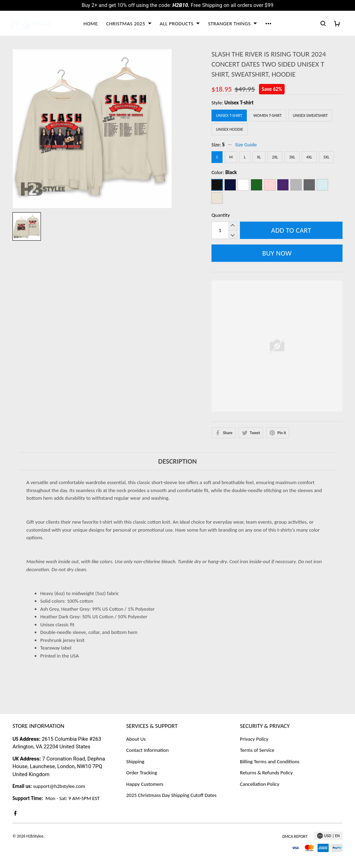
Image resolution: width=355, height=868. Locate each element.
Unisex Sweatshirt (310, 115)
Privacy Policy (254, 739)
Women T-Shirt (268, 115)
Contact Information (148, 750)
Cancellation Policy (260, 784)
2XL (275, 157)
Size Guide (246, 145)
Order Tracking (142, 773)
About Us (136, 739)
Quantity (221, 215)
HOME (91, 24)
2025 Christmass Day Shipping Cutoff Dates (171, 795)
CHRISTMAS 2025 (129, 24)
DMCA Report (295, 836)
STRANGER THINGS (232, 24)
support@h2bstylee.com (59, 786)
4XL (309, 157)
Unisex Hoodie (230, 129)
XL (259, 157)
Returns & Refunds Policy (266, 773)
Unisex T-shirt (239, 103)
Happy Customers (145, 784)
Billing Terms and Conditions (270, 762)
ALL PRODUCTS (180, 24)
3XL (292, 157)
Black (231, 172)
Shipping (135, 762)
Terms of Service (257, 750)
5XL (326, 157)
